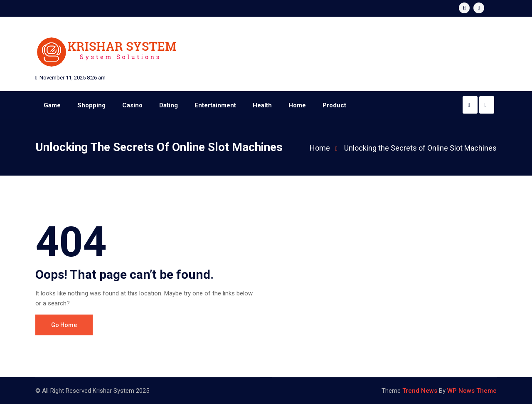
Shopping (91, 105)
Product (334, 105)
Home (297, 105)
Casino (132, 105)
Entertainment (215, 105)
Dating (169, 105)
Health (262, 105)
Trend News (420, 391)
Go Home (64, 325)
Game (52, 105)
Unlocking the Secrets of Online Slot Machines (420, 148)
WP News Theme (472, 391)
